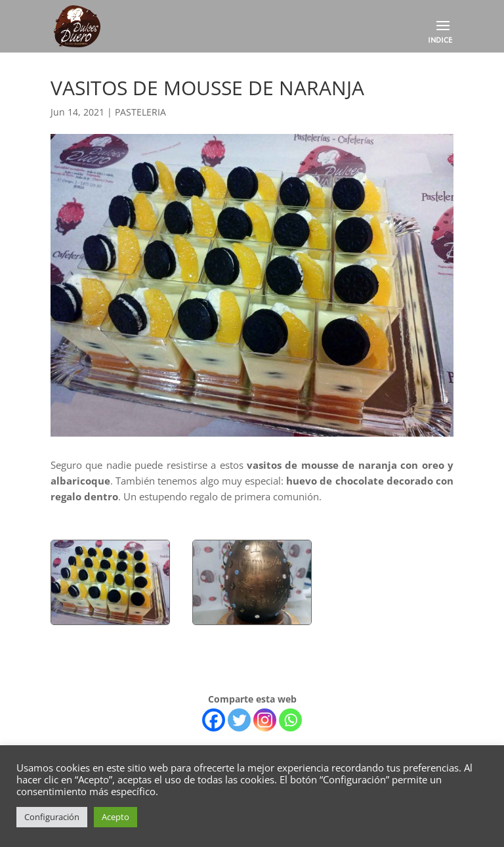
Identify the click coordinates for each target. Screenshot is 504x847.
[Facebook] (214, 720)
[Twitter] (239, 720)
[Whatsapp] (290, 720)
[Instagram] (265, 720)
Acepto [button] (115, 817)
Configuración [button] (52, 817)
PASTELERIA (140, 112)
